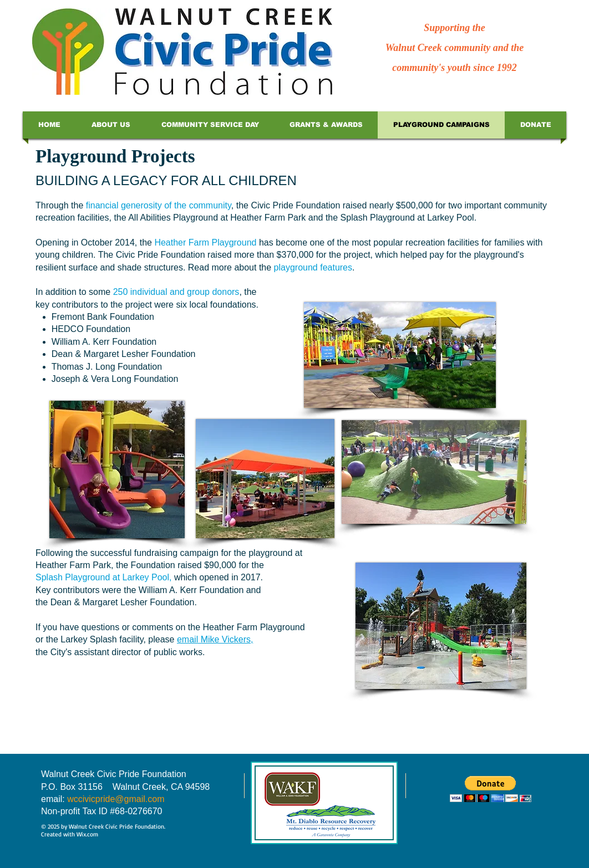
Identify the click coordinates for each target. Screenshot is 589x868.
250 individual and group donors (176, 292)
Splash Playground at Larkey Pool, (105, 577)
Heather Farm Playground (205, 242)
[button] (491, 789)
